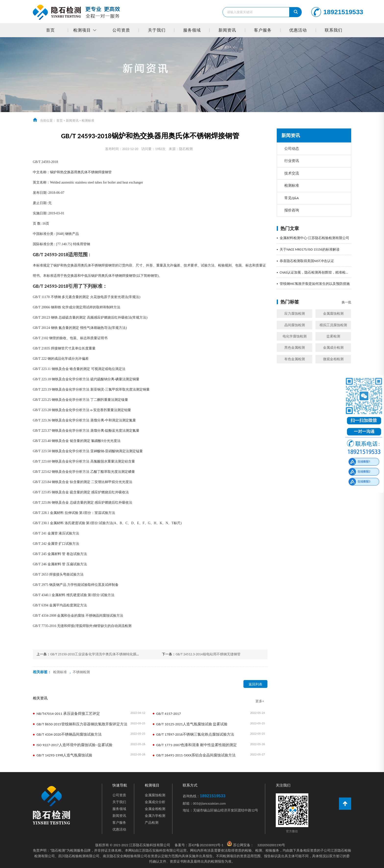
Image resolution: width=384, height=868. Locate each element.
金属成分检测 (333, 348)
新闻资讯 (227, 30)
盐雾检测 (333, 336)
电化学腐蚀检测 (295, 336)
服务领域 (192, 30)
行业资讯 (292, 161)
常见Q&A (292, 198)
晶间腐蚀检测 (295, 325)
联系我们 (334, 30)
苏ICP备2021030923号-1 (199, 845)
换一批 (346, 302)
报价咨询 (292, 210)
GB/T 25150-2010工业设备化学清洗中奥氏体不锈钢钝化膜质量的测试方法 (105, 654)
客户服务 (263, 30)
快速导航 (120, 785)
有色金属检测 (295, 359)
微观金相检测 (333, 359)
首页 (50, 30)
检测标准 (88, 121)
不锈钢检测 (81, 672)
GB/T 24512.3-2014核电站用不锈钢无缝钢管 (208, 654)
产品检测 (152, 823)
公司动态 (292, 149)
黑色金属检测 (295, 348)
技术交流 (292, 173)
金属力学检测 (155, 816)
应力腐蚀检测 (295, 314)
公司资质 (121, 30)
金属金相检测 (155, 809)
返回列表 (255, 684)
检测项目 (82, 30)
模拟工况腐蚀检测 (333, 325)
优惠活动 (298, 30)
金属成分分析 (155, 802)
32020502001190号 (271, 845)
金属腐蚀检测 (333, 314)
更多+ (260, 701)
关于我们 (157, 30)
